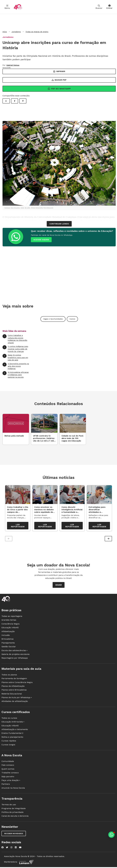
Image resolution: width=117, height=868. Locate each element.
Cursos (72, 319)
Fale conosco (8, 766)
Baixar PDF (59, 80)
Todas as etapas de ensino (37, 32)
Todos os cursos (9, 719)
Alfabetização (8, 633)
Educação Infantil (10, 629)
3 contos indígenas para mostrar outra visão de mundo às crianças (15, 349)
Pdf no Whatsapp (59, 89)
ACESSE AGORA (41, 240)
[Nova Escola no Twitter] (7, 849)
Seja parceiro (8, 778)
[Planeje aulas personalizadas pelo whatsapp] (111, 835)
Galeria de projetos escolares (16, 655)
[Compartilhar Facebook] (15, 101)
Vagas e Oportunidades (53, 319)
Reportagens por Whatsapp (15, 659)
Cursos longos (8, 746)
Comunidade (8, 762)
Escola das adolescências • (14, 652)
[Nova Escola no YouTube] (20, 849)
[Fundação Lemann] (26, 863)
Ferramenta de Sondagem (14, 680)
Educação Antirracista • (13, 723)
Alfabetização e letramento (15, 731)
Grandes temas (9, 621)
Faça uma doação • (11, 782)
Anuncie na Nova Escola (13, 789)
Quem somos (8, 770)
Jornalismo (16, 32)
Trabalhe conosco (10, 774)
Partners (6, 785)
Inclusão (6, 636)
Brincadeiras (8, 640)
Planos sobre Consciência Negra (17, 684)
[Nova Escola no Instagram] (11, 849)
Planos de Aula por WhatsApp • (17, 699)
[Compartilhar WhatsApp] (6, 101)
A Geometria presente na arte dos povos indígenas (16, 366)
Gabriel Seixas (13, 65)
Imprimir (59, 71)
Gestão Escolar (9, 648)
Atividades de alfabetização (15, 703)
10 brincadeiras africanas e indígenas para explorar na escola (16, 375)
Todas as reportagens (12, 617)
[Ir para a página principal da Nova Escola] (18, 7)
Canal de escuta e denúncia (15, 817)
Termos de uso (9, 806)
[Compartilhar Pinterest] (23, 101)
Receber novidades (14, 835)
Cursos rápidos (9, 742)
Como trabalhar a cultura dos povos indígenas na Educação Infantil (15, 339)
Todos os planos (9, 676)
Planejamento (8, 644)
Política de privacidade (12, 813)
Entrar (109, 7)
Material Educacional (12, 695)
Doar (59, 586)
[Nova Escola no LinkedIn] (16, 849)
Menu (7, 7)
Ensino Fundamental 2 (12, 734)
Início (5, 32)
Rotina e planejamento (12, 738)
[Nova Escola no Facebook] (3, 849)
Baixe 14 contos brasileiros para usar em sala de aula (15, 357)
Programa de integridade (14, 810)
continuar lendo (59, 224)
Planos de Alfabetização (13, 687)
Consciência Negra (10, 625)
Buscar (99, 7)
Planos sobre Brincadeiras (14, 691)
